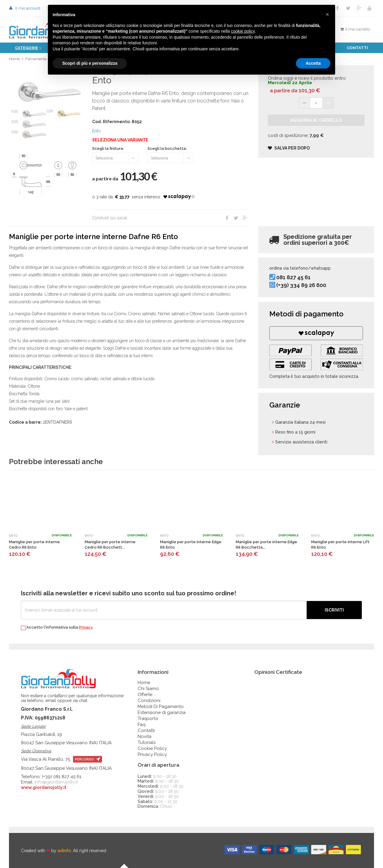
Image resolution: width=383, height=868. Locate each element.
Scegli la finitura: (108, 149)
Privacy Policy (152, 754)
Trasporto (148, 718)
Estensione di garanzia (162, 712)
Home (14, 59)
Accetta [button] (313, 63)
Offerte (145, 695)
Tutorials (147, 742)
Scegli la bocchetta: (167, 149)
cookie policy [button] (243, 31)
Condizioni (149, 701)
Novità (145, 736)
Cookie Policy (152, 748)
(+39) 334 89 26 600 (301, 285)
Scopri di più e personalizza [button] (90, 63)
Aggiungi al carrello (316, 120)
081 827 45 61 (293, 277)
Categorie (26, 48)
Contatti (357, 48)
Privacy (86, 627)
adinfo (64, 851)
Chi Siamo (148, 689)
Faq (142, 724)
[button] (327, 14)
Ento (96, 131)
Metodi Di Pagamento (161, 707)
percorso (88, 759)
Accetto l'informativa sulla (57, 628)
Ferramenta (36, 59)
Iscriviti (334, 610)
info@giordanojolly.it (56, 782)
